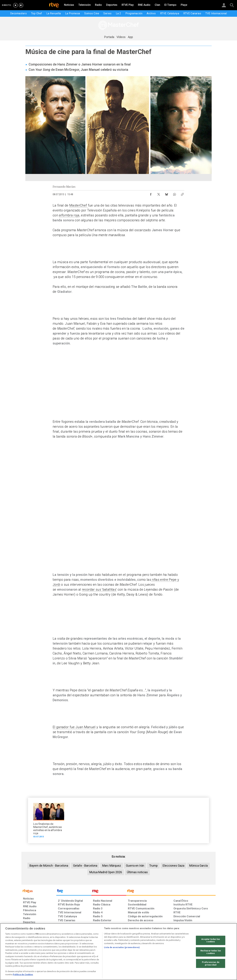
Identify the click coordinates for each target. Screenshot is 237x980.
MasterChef (79, 205)
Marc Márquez (112, 866)
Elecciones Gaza (173, 866)
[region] (118, 952)
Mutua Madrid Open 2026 (106, 872)
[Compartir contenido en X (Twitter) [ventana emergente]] (159, 194)
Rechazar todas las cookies (211, 952)
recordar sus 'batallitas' (99, 589)
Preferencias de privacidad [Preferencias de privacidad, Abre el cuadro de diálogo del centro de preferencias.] (211, 963)
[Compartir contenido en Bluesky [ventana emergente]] (167, 194)
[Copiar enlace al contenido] (182, 194)
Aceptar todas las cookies (211, 940)
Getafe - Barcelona (85, 866)
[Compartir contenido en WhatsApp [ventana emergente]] (174, 194)
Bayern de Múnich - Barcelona (49, 866)
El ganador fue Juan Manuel (74, 727)
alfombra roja (69, 215)
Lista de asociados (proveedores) (122, 947)
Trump (153, 866)
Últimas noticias (137, 872)
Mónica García (198, 866)
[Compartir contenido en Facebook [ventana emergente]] (151, 194)
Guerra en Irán (135, 866)
